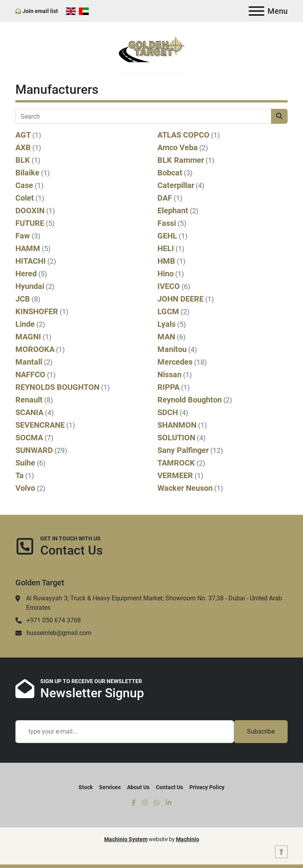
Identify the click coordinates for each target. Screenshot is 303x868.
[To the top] (281, 851)
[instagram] (145, 803)
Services (110, 787)
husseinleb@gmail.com (59, 633)
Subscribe (261, 731)
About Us (138, 787)
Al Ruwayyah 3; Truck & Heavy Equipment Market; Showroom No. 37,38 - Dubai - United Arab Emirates (154, 603)
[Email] (125, 732)
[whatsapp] (157, 803)
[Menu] (256, 11)
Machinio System (126, 839)
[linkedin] (168, 803)
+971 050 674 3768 (54, 620)
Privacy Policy (207, 787)
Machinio (188, 839)
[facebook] (134, 803)
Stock (86, 787)
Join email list (40, 11)
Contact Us (169, 787)
